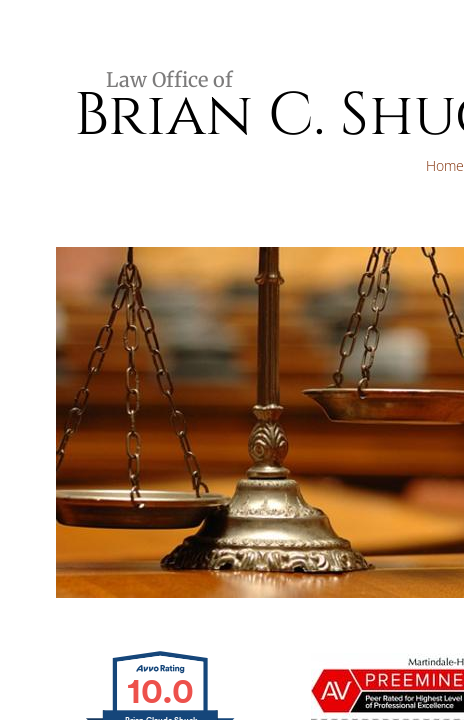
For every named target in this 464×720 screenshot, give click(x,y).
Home (445, 165)
